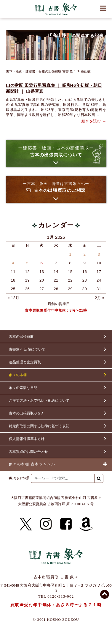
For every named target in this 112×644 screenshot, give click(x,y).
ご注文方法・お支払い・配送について (39, 400)
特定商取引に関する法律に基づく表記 (39, 426)
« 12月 (13, 298)
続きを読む (91, 121)
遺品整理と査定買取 (25, 362)
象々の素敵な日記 (23, 388)
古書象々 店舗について (27, 349)
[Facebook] (66, 524)
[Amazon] (86, 524)
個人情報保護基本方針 (27, 439)
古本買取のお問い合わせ (28, 452)
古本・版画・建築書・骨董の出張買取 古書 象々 (41, 71)
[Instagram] (46, 524)
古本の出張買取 (21, 337)
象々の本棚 (18, 375)
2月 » (100, 298)
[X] (26, 524)
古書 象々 (56, 9)
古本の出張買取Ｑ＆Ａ (27, 413)
